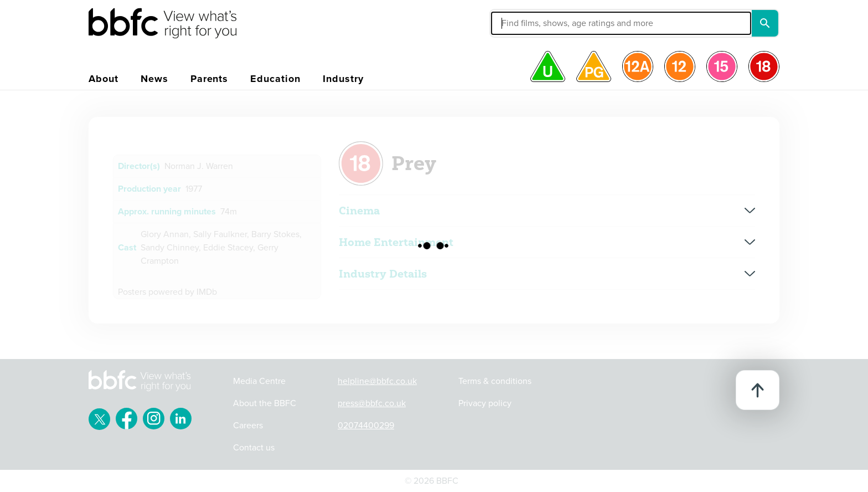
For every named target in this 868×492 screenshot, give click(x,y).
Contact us (254, 448)
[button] (538, 23)
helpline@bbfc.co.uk (377, 381)
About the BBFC (265, 403)
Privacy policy (485, 403)
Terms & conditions (495, 381)
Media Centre (259, 381)
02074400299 (366, 426)
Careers (248, 426)
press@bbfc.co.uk (372, 403)
